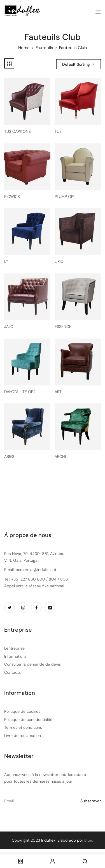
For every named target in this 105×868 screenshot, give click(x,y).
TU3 (58, 132)
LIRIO (59, 261)
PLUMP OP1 (65, 197)
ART (58, 392)
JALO (9, 327)
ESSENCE (63, 327)
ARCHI (60, 457)
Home (24, 48)
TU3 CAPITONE (17, 132)
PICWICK (12, 197)
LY (6, 261)
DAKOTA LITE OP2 (20, 392)
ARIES (9, 457)
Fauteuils (44, 48)
